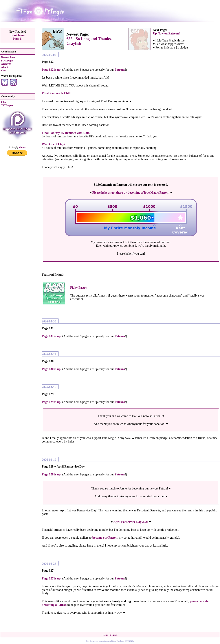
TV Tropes (7, 105)
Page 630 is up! (52, 369)
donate (23, 147)
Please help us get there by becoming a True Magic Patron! (131, 193)
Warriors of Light (54, 144)
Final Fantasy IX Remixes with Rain (66, 133)
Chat (4, 102)
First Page (7, 61)
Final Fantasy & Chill (56, 93)
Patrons (120, 70)
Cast (4, 70)
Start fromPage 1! (17, 37)
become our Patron (105, 538)
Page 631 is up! (52, 336)
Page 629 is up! (52, 402)
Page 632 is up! (52, 70)
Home (106, 635)
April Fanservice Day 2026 (131, 522)
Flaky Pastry (79, 288)
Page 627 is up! (52, 578)
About (5, 67)
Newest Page (8, 57)
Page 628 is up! (52, 474)
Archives (6, 64)
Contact (114, 635)
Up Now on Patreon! (166, 33)
